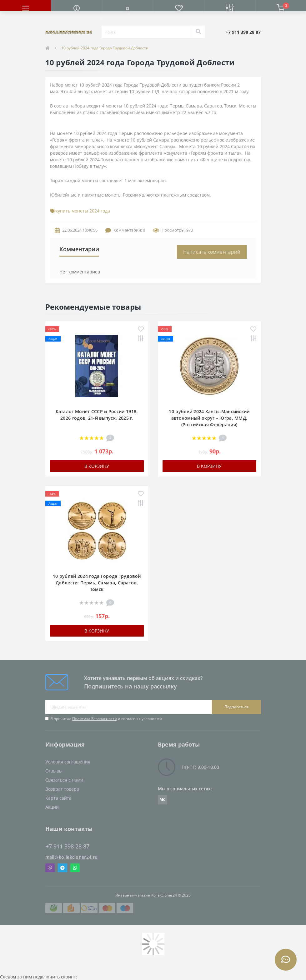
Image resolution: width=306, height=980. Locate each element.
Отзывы (54, 771)
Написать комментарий (212, 252)
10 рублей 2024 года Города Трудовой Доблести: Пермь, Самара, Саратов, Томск (97, 583)
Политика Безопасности (95, 719)
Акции (52, 807)
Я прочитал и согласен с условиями (106, 719)
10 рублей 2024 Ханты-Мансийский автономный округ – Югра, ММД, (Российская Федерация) (209, 418)
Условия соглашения (68, 762)
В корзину (97, 466)
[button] (127, 10)
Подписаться (236, 707)
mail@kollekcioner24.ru (72, 857)
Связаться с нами (64, 780)
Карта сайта (58, 798)
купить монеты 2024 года (83, 211)
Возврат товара (62, 789)
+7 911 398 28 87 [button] (68, 846)
